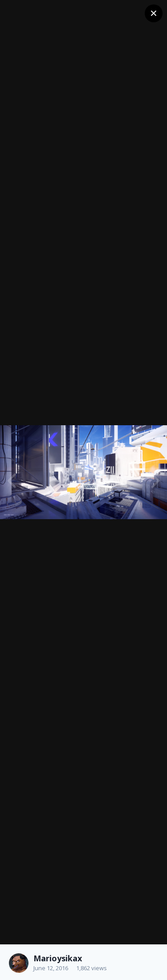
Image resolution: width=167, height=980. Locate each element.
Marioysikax (58, 958)
